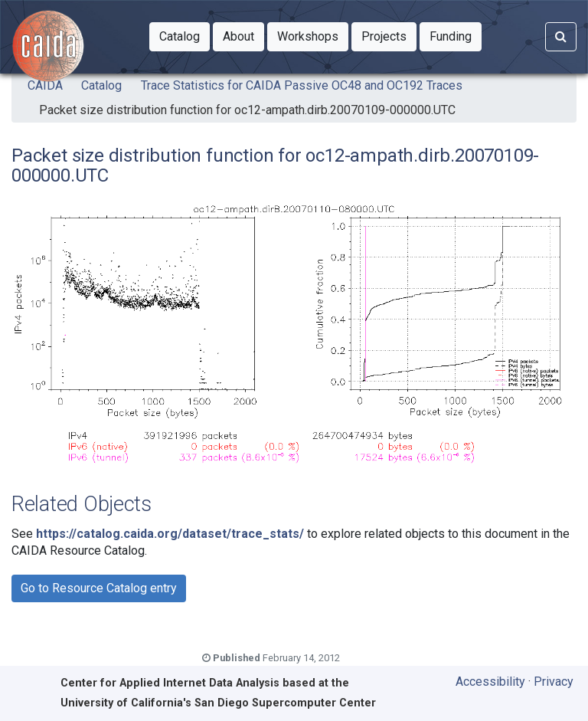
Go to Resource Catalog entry (99, 588)
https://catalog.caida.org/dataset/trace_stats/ (170, 534)
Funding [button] (456, 35)
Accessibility (490, 682)
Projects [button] (389, 35)
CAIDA (45, 85)
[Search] (561, 37)
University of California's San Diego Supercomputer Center (218, 703)
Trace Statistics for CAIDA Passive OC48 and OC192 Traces (302, 85)
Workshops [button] (313, 35)
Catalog (101, 85)
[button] (180, 37)
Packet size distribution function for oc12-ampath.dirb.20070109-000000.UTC (247, 110)
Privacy (554, 682)
